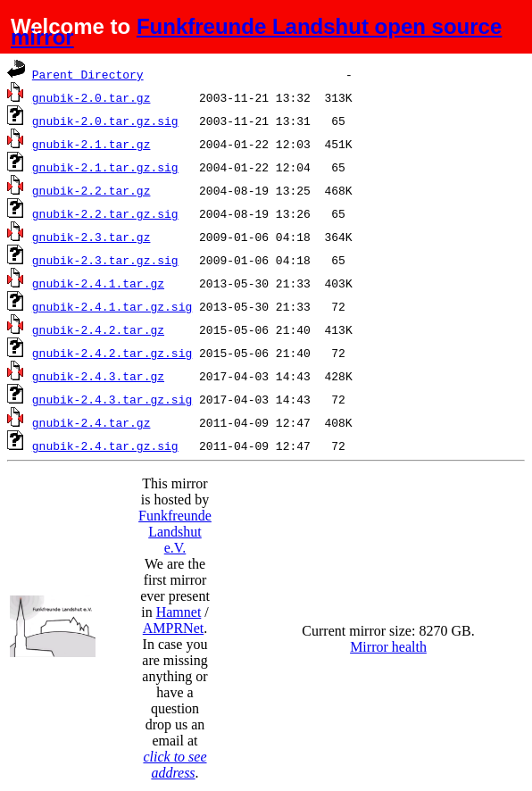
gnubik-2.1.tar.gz (91, 144)
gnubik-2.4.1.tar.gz (98, 283)
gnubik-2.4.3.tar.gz (98, 376)
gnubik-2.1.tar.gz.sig (105, 167)
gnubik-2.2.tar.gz (91, 190)
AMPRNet (173, 628)
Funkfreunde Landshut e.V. (175, 532)
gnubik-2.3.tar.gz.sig (105, 260)
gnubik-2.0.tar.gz (91, 97)
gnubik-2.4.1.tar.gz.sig (112, 306)
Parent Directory (88, 74)
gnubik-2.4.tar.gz (91, 422)
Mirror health (388, 647)
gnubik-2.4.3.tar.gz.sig (112, 399)
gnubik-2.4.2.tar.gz (98, 329)
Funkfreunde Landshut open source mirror (256, 32)
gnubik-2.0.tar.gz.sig (105, 121)
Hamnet (179, 612)
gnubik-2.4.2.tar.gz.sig (112, 353)
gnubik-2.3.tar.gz (91, 237)
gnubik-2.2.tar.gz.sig (105, 213)
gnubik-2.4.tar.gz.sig (105, 445)
